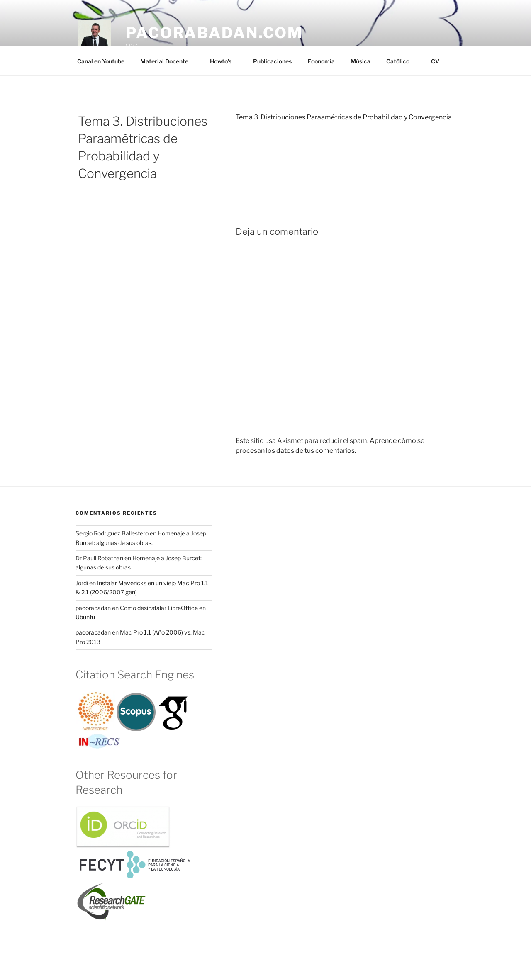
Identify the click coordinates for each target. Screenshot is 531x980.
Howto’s (225, 61)
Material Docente (168, 61)
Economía (321, 61)
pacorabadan (93, 608)
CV (435, 61)
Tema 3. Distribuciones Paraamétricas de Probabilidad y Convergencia (344, 117)
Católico (402, 61)
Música (360, 61)
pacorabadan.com (214, 33)
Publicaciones (272, 61)
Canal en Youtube (101, 61)
